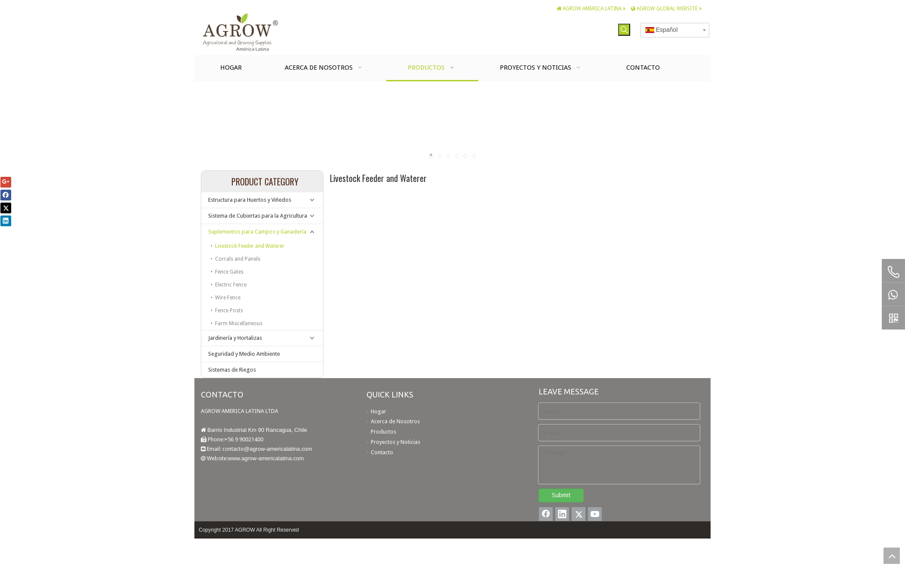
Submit (561, 495)
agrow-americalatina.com (281, 449)
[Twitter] (579, 514)
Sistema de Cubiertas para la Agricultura (258, 216)
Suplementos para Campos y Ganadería (257, 232)
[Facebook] (546, 514)
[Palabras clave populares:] (624, 30)
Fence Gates (229, 272)
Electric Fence (231, 285)
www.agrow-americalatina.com (266, 458)
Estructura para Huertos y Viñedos (250, 200)
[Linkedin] (562, 514)
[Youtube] (595, 514)
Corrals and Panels (238, 259)
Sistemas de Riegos (232, 370)
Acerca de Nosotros (395, 421)
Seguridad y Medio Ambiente (244, 354)
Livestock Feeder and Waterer (250, 246)
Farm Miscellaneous (239, 323)
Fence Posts (229, 311)
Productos (383, 432)
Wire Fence (228, 298)
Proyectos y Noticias (396, 442)
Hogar (379, 411)
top (892, 556)
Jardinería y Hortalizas (235, 338)
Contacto (382, 452)
